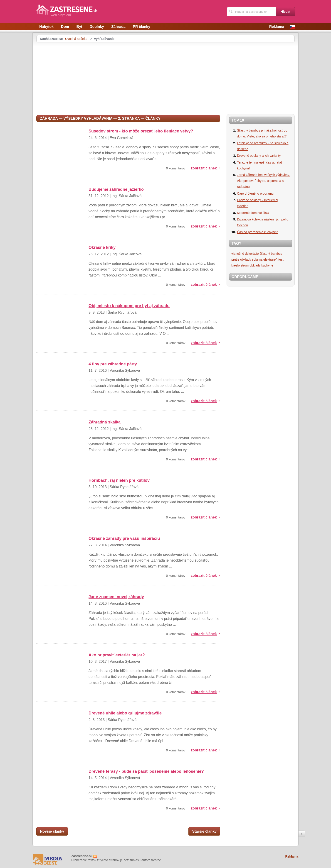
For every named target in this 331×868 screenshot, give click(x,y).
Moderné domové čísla (253, 213)
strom (245, 265)
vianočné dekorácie (245, 254)
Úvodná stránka (76, 39)
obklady (246, 259)
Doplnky (97, 27)
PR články (141, 27)
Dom (65, 27)
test (281, 259)
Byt (79, 27)
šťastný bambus (271, 254)
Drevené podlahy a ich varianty (259, 156)
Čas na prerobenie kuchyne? (257, 232)
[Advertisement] (74, 76)
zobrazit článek (204, 168)
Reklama (277, 27)
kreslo (236, 265)
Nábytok (46, 27)
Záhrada (118, 27)
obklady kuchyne (261, 265)
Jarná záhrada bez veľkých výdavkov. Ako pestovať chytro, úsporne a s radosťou (263, 181)
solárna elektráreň (265, 259)
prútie (235, 259)
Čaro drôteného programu (255, 193)
